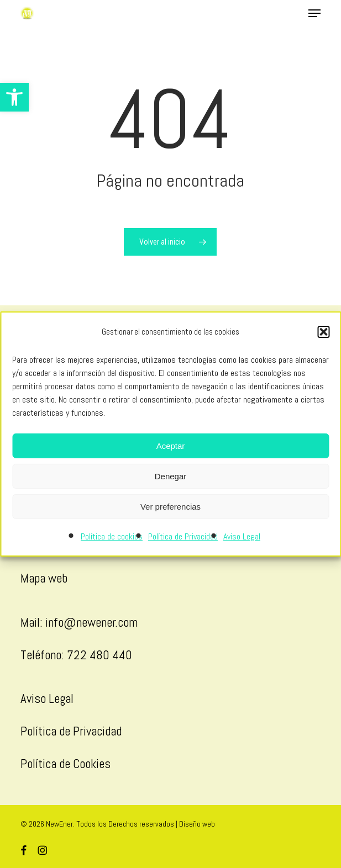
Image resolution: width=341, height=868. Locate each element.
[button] (14, 97)
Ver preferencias (170, 507)
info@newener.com (91, 622)
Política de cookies (112, 536)
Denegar (171, 476)
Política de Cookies (65, 764)
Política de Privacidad (183, 536)
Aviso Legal (242, 536)
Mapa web (44, 578)
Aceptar (171, 446)
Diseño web (197, 824)
